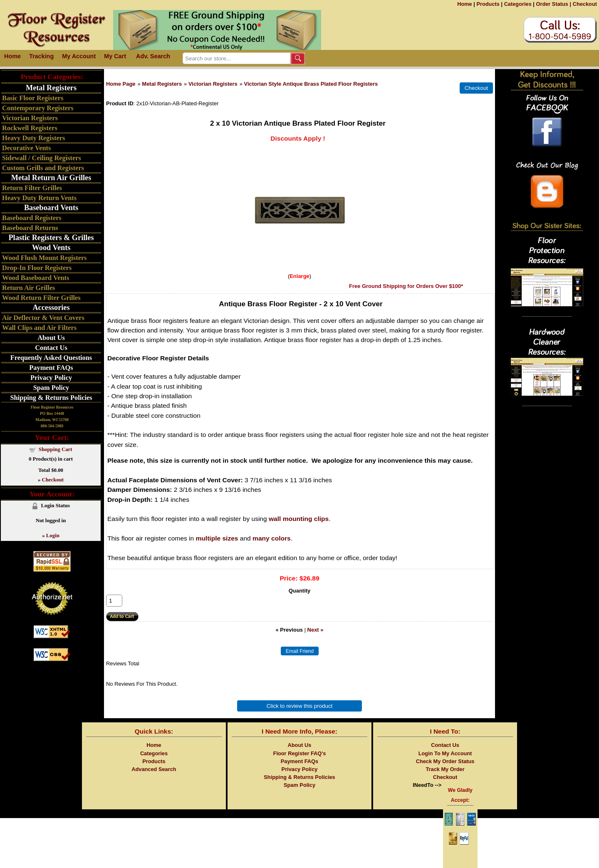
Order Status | (553, 4)
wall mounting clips (299, 519)
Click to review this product (300, 706)
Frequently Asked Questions (51, 358)
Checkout (585, 4)
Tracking (41, 56)
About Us (51, 338)
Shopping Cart (56, 449)
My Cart (115, 56)
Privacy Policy (51, 378)
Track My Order (445, 769)
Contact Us (51, 348)
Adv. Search (153, 56)
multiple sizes (217, 538)
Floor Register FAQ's (300, 753)
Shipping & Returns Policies (51, 398)
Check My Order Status (445, 761)
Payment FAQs (51, 368)
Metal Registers (162, 84)
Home (465, 4)
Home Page (121, 84)
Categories (518, 4)
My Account (79, 56)
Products (488, 4)
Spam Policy (51, 388)
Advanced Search (154, 769)
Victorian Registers (213, 84)
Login (53, 536)
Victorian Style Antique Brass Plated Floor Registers (311, 84)
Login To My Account (445, 753)
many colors (272, 538)
